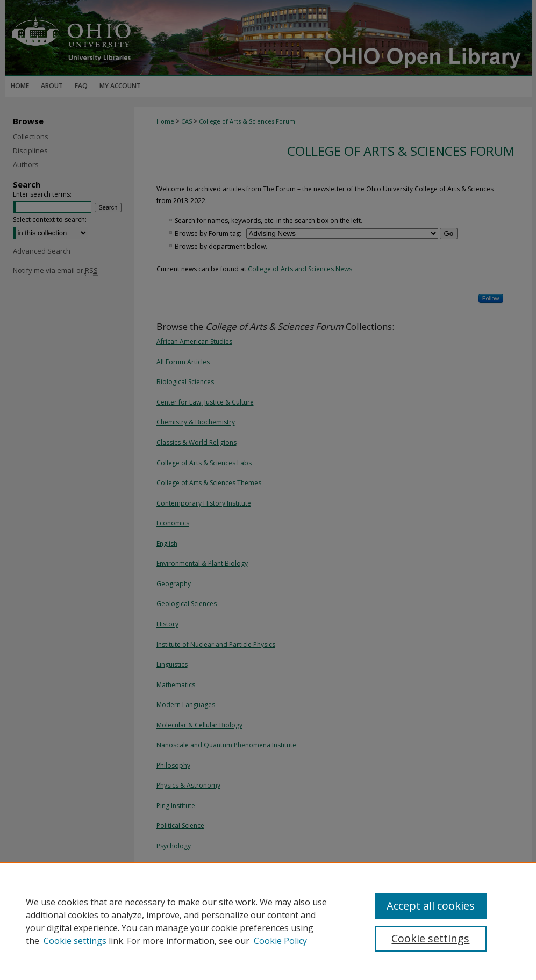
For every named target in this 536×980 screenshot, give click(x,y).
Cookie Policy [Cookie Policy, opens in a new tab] (280, 941)
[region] (268, 921)
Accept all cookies (431, 906)
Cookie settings (75, 941)
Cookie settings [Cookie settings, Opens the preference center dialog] (430, 938)
